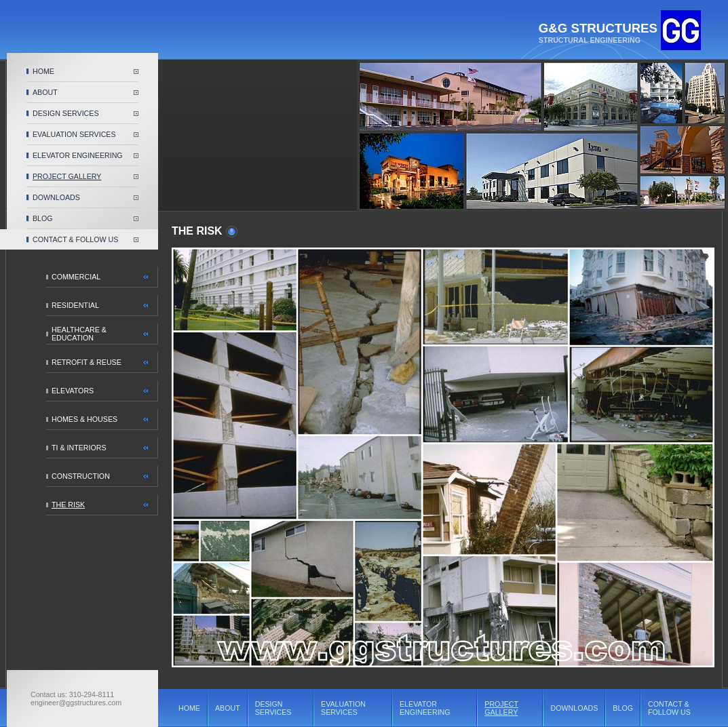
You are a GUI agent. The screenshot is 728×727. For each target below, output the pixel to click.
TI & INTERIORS (79, 448)
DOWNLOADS (56, 197)
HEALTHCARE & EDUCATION (79, 334)
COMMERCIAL (76, 277)
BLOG (43, 218)
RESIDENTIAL (75, 305)
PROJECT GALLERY (67, 176)
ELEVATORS (73, 391)
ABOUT (45, 92)
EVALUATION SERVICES (74, 134)
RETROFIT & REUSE (87, 362)
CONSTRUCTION (81, 476)
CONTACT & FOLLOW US (75, 239)
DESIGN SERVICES (66, 113)
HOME (43, 71)
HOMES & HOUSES (84, 419)
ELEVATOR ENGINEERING (78, 155)
